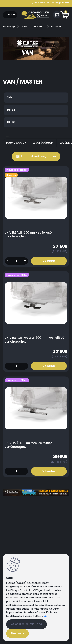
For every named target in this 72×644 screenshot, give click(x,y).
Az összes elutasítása (26, 624)
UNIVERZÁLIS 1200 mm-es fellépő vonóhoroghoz (29, 445)
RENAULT (39, 26)
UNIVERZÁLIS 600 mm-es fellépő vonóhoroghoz (28, 234)
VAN (24, 26)
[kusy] (16, 261)
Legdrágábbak (43, 143)
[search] (57, 15)
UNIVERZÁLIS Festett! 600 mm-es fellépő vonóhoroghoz (34, 340)
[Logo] (35, 15)
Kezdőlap (9, 26)
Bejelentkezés (42, 3)
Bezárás (17, 633)
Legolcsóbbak (16, 143)
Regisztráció (62, 3)
